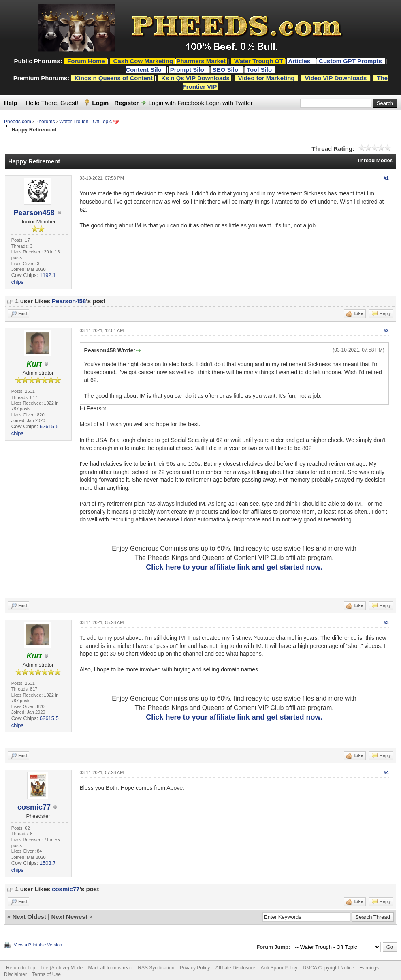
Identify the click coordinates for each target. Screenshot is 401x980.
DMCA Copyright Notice (329, 968)
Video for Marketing (267, 78)
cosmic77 (34, 807)
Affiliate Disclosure (235, 968)
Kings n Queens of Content (114, 78)
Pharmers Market (201, 61)
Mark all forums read (110, 968)
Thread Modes (375, 160)
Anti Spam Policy (279, 968)
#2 (386, 330)
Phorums (45, 122)
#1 (386, 178)
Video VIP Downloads (336, 78)
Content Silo (144, 70)
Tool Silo (260, 70)
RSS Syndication (156, 968)
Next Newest (69, 917)
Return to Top (21, 968)
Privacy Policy (195, 968)
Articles (300, 61)
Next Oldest (29, 917)
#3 (386, 622)
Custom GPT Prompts (350, 61)
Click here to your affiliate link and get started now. (234, 567)
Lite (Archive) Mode (62, 968)
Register (126, 103)
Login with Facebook (177, 103)
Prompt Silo (188, 70)
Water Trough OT (259, 61)
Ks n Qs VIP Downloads (195, 78)
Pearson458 (34, 213)
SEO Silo (226, 70)
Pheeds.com (18, 122)
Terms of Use (46, 974)
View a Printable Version (38, 945)
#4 (386, 772)
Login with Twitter (229, 103)
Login (100, 103)
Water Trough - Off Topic (85, 122)
